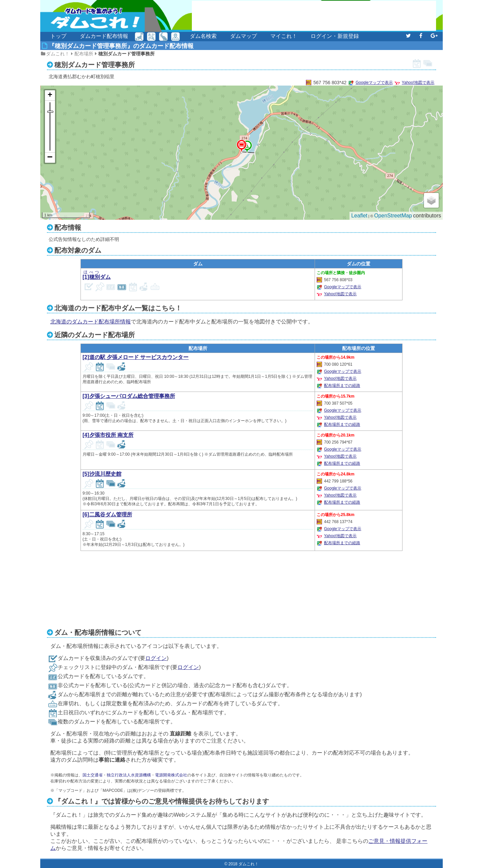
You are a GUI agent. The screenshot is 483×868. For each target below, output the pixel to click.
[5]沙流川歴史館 (102, 474)
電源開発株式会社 (171, 775)
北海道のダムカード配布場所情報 (91, 322)
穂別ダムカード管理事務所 (126, 54)
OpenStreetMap (393, 216)
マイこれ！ (284, 36)
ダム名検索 (203, 36)
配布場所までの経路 (342, 386)
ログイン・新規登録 (335, 36)
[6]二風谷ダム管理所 (107, 515)
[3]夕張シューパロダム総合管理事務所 (129, 396)
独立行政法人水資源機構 (129, 775)
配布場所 (84, 54)
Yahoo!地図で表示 (418, 83)
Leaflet (359, 216)
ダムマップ (244, 36)
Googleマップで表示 (374, 83)
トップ (58, 36)
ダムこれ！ (58, 54)
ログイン (156, 658)
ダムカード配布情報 (104, 36)
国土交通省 (93, 775)
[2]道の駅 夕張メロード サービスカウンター (136, 357)
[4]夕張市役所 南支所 (108, 435)
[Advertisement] (314, 16)
